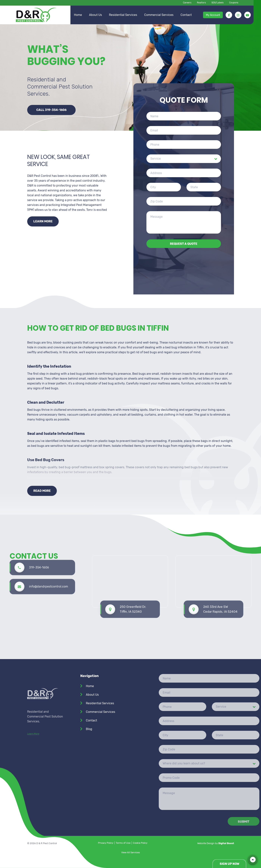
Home (78, 15)
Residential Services (123, 15)
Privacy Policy (106, 843)
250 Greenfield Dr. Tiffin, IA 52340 (133, 572)
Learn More (33, 769)
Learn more (43, 221)
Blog (89, 729)
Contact (186, 15)
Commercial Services (159, 15)
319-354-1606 (39, 543)
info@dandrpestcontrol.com (49, 562)
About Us (95, 15)
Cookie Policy (140, 843)
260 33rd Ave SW (220, 572)
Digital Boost (226, 843)
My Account (213, 15)
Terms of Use (123, 843)
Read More (42, 491)
